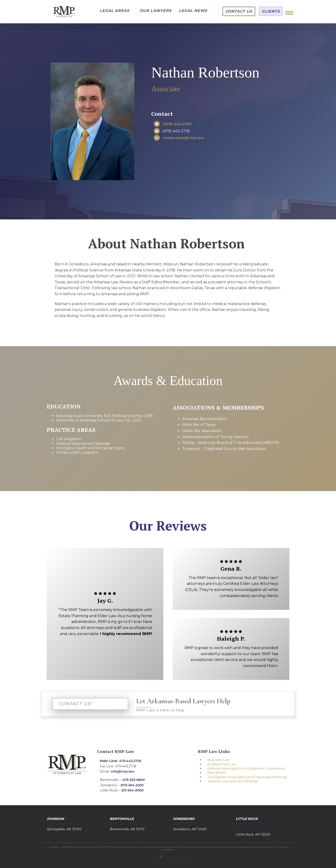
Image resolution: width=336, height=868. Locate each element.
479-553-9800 (133, 780)
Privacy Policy (150, 857)
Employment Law (222, 764)
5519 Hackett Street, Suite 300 (72, 824)
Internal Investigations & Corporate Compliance (246, 768)
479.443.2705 (130, 761)
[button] (114, 11)
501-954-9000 (132, 790)
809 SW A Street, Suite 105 (132, 824)
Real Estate (216, 773)
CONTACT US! (75, 704)
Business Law (218, 760)
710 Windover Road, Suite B (196, 824)
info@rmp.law (122, 771)
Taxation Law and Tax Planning (232, 781)
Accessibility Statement (180, 857)
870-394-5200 (132, 785)
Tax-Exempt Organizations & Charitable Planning (247, 777)
